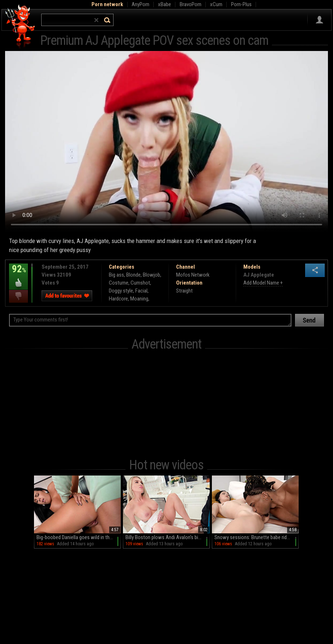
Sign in (319, 20)
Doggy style (121, 291)
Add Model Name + (263, 283)
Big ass (116, 275)
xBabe (165, 4)
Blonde (133, 275)
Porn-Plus (241, 4)
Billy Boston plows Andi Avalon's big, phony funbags (168, 537)
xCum (216, 4)
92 (18, 274)
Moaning (139, 299)
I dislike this (18, 296)
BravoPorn (191, 4)
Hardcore (118, 299)
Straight (184, 291)
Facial (141, 291)
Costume (119, 283)
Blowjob (151, 275)
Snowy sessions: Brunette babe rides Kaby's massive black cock (257, 537)
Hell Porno (20, 27)
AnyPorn (140, 4)
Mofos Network (193, 275)
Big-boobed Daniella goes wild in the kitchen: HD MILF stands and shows (79, 537)
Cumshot (140, 283)
